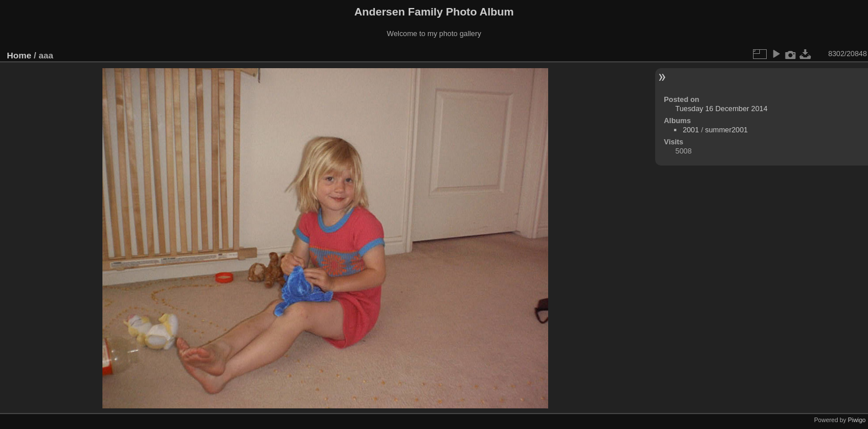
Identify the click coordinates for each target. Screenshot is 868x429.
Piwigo (857, 420)
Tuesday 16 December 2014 (721, 109)
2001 (691, 130)
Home (19, 55)
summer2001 (726, 130)
